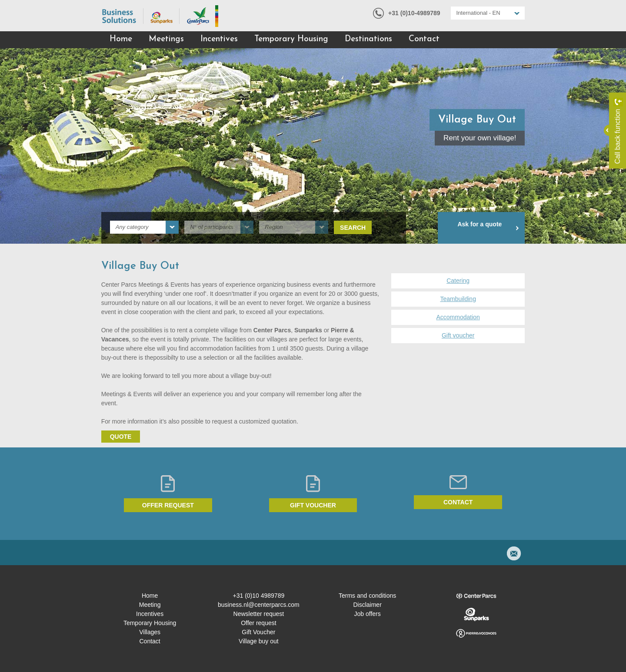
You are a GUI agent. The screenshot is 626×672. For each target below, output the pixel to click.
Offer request (168, 505)
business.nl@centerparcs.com (259, 605)
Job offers (368, 614)
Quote (121, 437)
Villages (150, 632)
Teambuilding (458, 299)
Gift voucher (458, 335)
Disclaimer (367, 605)
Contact (424, 39)
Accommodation (458, 317)
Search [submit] (353, 228)
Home (121, 39)
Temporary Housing (291, 39)
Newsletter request (259, 614)
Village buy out (259, 641)
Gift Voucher (258, 632)
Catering (458, 281)
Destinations (368, 39)
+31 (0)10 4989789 (259, 596)
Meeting (150, 605)
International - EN (478, 13)
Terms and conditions (367, 596)
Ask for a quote (479, 224)
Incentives (219, 39)
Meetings (166, 39)
